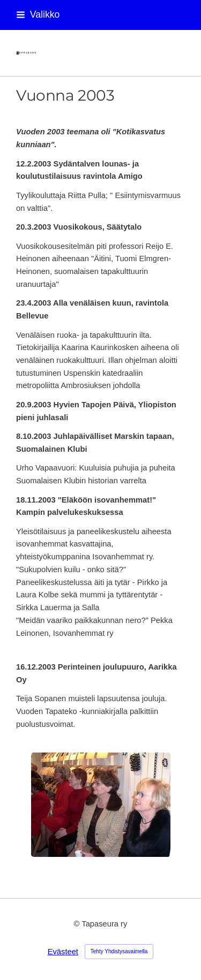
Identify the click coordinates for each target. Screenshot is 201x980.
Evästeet (63, 952)
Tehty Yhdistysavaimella (119, 951)
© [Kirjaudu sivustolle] (78, 924)
